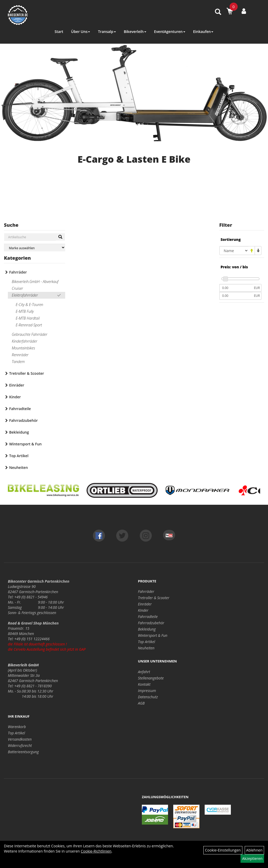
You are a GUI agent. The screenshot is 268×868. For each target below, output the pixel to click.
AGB (141, 703)
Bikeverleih (135, 32)
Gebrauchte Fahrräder (30, 334)
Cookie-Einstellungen (223, 850)
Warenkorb (17, 727)
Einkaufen (203, 32)
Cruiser (17, 288)
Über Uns (80, 32)
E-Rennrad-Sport (29, 325)
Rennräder (20, 355)
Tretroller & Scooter (27, 373)
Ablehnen (254, 850)
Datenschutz (148, 697)
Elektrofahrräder (25, 295)
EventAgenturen (170, 32)
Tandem (18, 362)
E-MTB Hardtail (28, 318)
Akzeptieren (252, 858)
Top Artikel (19, 456)
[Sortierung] (234, 251)
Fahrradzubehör (23, 420)
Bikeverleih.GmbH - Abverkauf (35, 282)
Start (59, 32)
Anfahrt (144, 672)
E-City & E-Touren (29, 305)
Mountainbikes (23, 348)
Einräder (17, 385)
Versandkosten (20, 739)
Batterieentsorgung (23, 752)
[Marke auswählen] (35, 248)
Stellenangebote (151, 678)
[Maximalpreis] (236, 296)
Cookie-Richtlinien (96, 851)
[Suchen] (60, 237)
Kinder (15, 397)
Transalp (107, 32)
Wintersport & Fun (25, 444)
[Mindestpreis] (236, 288)
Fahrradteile (20, 409)
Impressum (147, 691)
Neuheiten (18, 467)
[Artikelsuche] (218, 12)
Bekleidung (19, 432)
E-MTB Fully (25, 311)
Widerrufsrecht (20, 745)
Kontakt (144, 684)
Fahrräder (18, 272)
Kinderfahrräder (24, 341)
